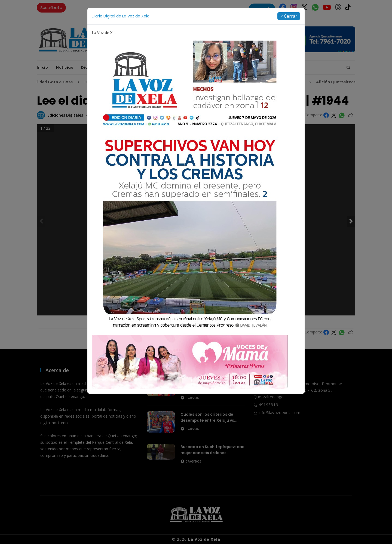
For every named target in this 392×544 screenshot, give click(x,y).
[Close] (289, 16)
